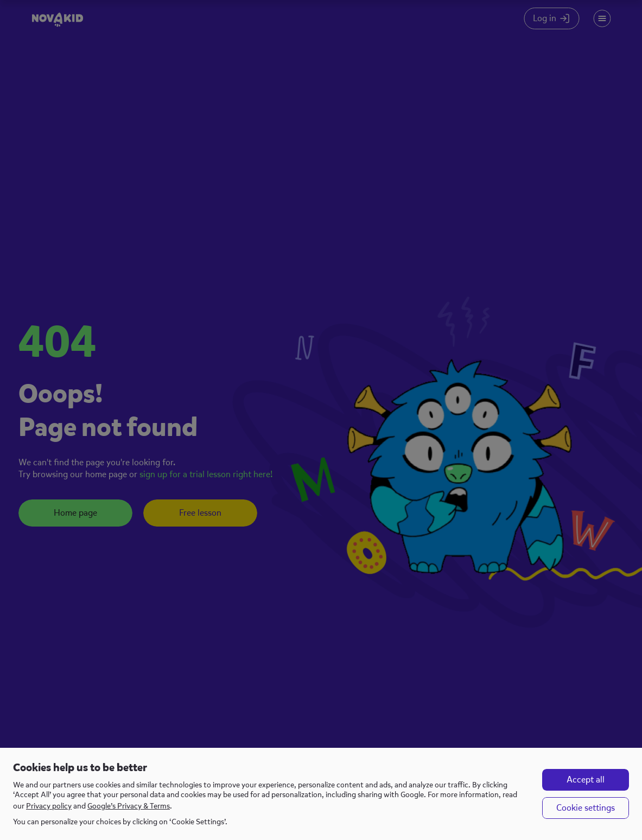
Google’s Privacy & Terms (129, 806)
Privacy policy (49, 806)
